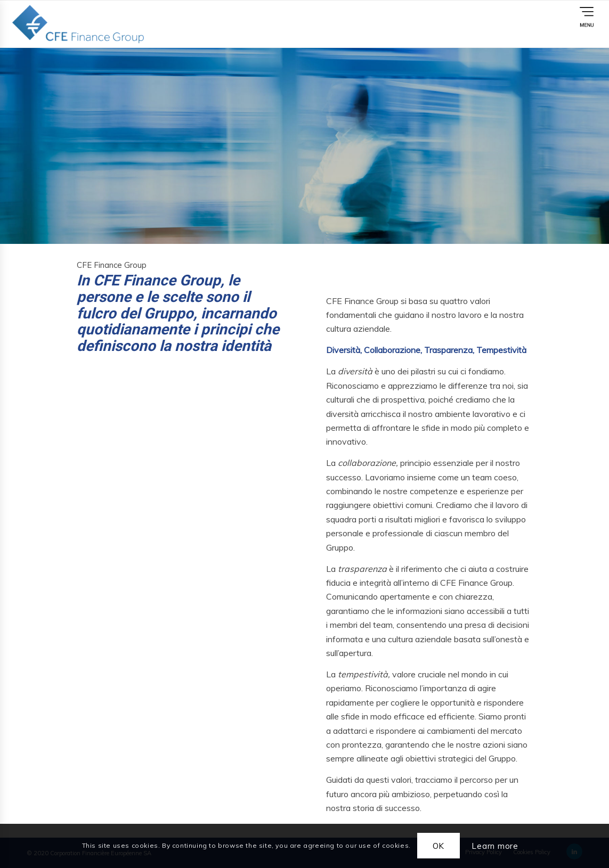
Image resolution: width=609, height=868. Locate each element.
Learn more (495, 846)
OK (439, 846)
